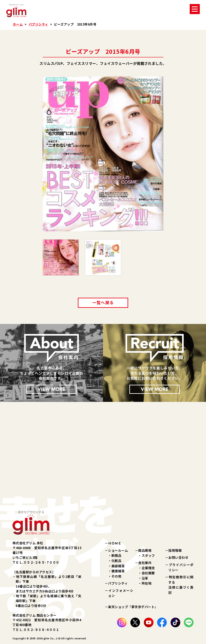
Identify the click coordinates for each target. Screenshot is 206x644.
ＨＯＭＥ (115, 543)
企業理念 (148, 568)
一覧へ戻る (103, 302)
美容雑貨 (118, 566)
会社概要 (148, 573)
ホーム (18, 24)
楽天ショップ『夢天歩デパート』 (133, 607)
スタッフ (148, 555)
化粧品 (116, 561)
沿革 (145, 578)
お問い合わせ (178, 557)
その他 (116, 576)
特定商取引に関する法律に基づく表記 (181, 585)
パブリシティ (38, 24)
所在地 (147, 583)
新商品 (116, 555)
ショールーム (118, 550)
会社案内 (145, 563)
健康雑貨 (118, 571)
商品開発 (145, 550)
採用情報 (175, 550)
